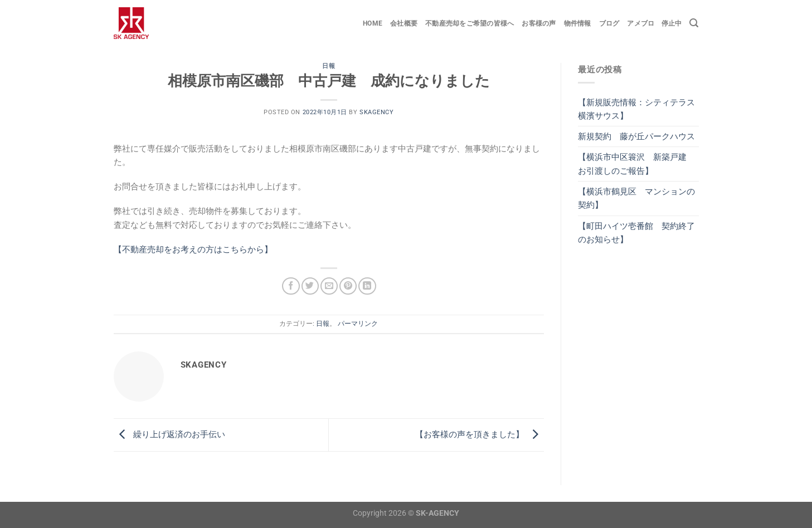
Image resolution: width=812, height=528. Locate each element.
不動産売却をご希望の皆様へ (470, 23)
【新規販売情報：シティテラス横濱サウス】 (636, 109)
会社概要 (404, 23)
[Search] (694, 23)
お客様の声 (539, 23)
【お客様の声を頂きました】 (480, 434)
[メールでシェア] (329, 286)
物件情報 (578, 23)
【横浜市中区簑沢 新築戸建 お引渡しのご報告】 (636, 164)
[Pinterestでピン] (348, 286)
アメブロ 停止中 (654, 23)
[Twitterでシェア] (310, 286)
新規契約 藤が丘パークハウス (636, 136)
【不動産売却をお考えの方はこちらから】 (193, 250)
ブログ (609, 23)
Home (373, 23)
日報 (329, 66)
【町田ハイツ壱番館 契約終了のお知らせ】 (636, 233)
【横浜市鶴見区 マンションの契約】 (636, 198)
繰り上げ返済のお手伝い (169, 434)
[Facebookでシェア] (291, 286)
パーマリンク (358, 324)
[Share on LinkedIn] (367, 286)
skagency (376, 112)
